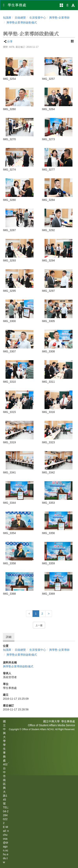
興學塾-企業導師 (59, 18)
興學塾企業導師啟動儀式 (22, 22)
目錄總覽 (20, 18)
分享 (10, 41)
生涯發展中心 (38, 18)
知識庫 (7, 18)
